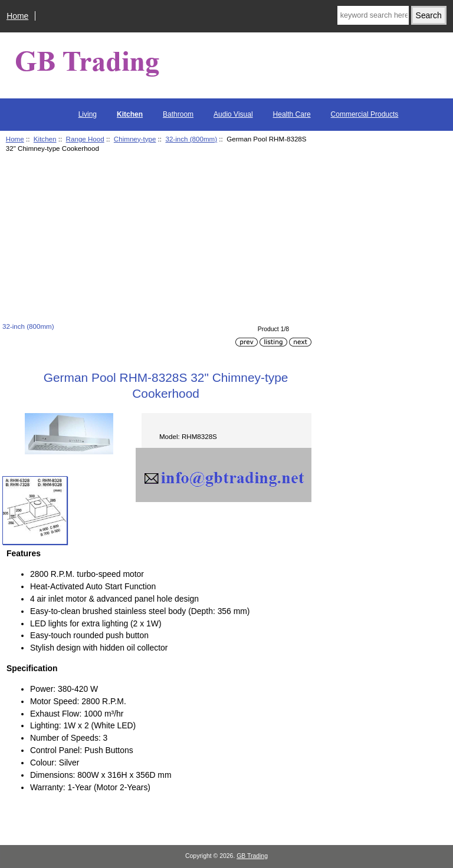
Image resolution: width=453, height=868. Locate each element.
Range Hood (85, 139)
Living (88, 114)
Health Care (292, 114)
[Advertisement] (157, 239)
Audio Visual (233, 114)
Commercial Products (365, 114)
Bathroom (178, 114)
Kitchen (45, 139)
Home (17, 16)
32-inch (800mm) (191, 139)
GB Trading (252, 856)
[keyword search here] (373, 15)
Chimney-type (135, 139)
